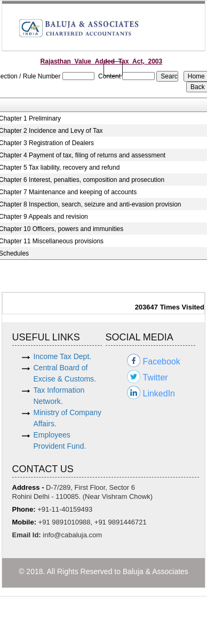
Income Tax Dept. (63, 356)
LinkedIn (159, 393)
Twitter (156, 377)
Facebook (162, 361)
